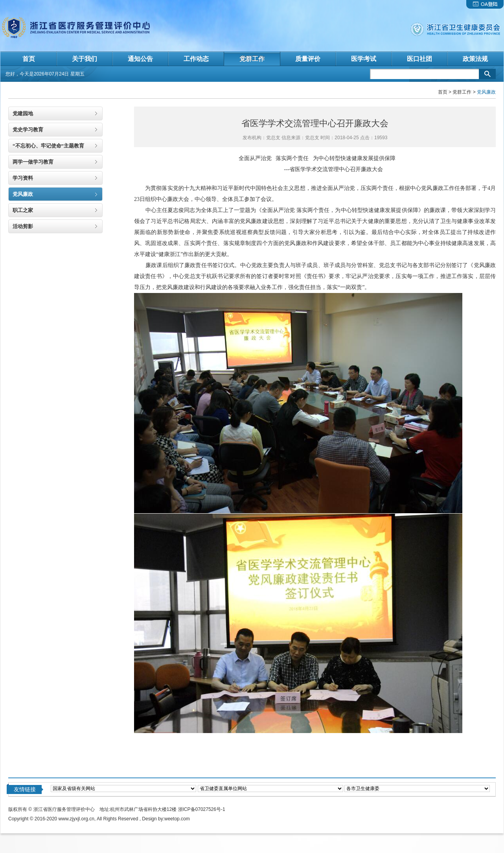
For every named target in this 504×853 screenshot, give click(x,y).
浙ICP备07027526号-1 (202, 809)
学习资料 (23, 178)
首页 (443, 92)
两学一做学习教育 (33, 162)
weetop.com (177, 819)
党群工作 (462, 92)
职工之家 (23, 210)
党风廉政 (23, 194)
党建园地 (23, 113)
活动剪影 (23, 226)
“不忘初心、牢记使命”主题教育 (48, 146)
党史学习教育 (28, 130)
